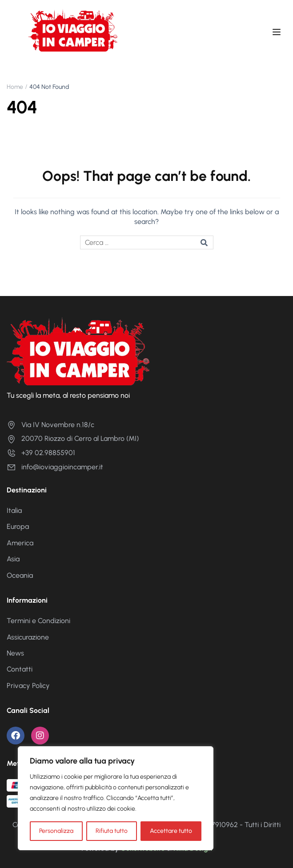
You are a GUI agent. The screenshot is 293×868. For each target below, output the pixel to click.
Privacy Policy (28, 686)
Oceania (20, 575)
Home (15, 87)
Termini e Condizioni (38, 621)
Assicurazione (28, 637)
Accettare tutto (171, 831)
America (20, 543)
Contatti (20, 669)
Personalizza (56, 831)
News (15, 653)
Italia (14, 510)
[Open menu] (278, 33)
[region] (116, 798)
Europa (18, 526)
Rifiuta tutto (112, 831)
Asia (13, 559)
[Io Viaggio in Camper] (78, 350)
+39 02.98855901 (41, 453)
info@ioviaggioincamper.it (55, 467)
